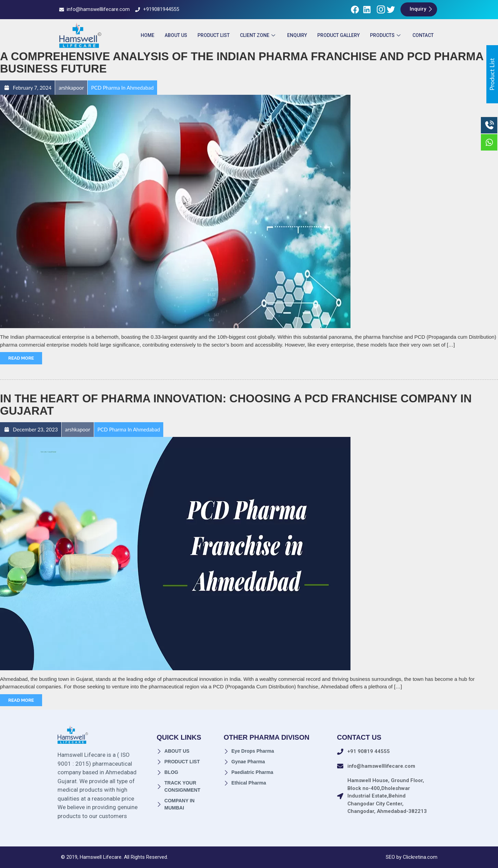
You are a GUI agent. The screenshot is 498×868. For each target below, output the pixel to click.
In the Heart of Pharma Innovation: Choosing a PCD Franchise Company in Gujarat (236, 405)
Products (386, 35)
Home (148, 35)
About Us (176, 35)
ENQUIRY (297, 35)
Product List (214, 35)
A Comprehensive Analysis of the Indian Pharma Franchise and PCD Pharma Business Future (242, 62)
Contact (423, 35)
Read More (21, 358)
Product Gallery (339, 35)
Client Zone (258, 35)
